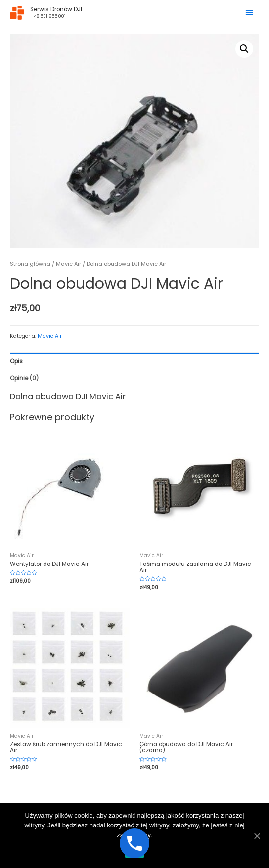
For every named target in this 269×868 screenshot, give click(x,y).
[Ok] (257, 836)
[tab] (134, 361)
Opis (16, 361)
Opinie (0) (24, 378)
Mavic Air (68, 264)
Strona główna (30, 264)
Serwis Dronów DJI (56, 9)
